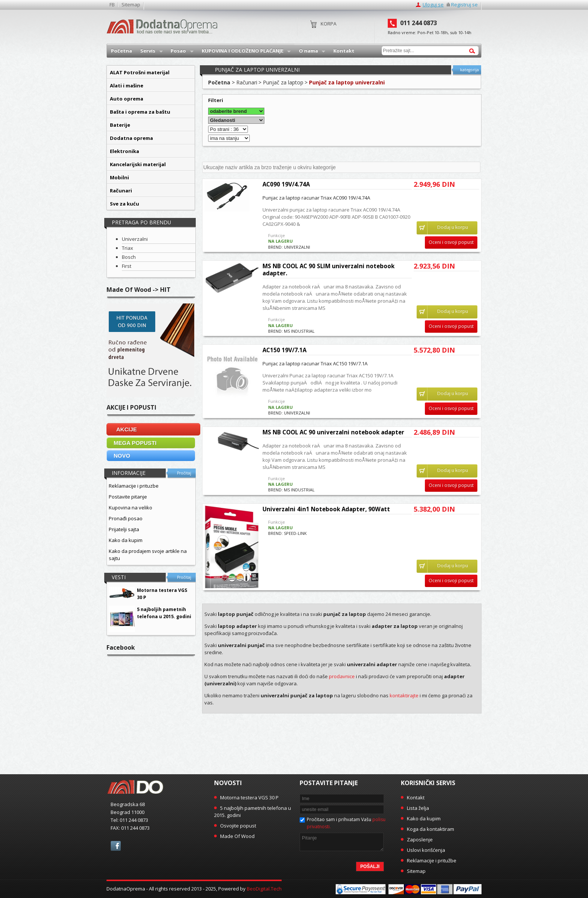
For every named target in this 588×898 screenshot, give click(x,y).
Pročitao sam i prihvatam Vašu (346, 823)
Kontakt (416, 797)
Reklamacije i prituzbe (134, 486)
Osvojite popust (238, 826)
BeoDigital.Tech (264, 889)
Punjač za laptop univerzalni (347, 82)
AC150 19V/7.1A (284, 350)
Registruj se (464, 5)
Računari (247, 82)
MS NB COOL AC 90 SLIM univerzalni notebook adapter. (328, 270)
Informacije (129, 473)
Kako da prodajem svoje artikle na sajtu (148, 555)
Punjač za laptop (283, 82)
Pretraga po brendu (141, 222)
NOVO (122, 456)
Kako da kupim (126, 540)
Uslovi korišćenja (426, 850)
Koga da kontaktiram (430, 829)
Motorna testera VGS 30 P (249, 797)
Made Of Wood (237, 836)
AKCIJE (127, 429)
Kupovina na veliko (130, 508)
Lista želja (418, 808)
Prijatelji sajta (124, 529)
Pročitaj (184, 473)
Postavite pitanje (128, 497)
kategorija (469, 70)
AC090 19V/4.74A (286, 184)
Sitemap (131, 5)
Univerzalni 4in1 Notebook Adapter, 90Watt (326, 509)
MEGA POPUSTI (135, 443)
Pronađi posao (126, 518)
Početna (219, 82)
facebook (116, 846)
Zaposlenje (420, 839)
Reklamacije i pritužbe (432, 860)
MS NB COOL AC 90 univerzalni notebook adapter (333, 432)
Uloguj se (433, 5)
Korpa (328, 24)
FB (112, 5)
